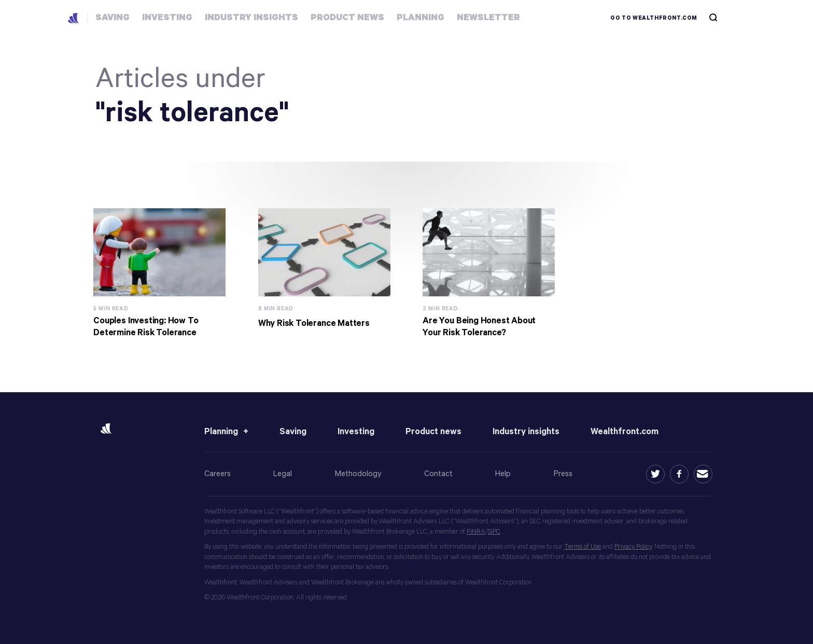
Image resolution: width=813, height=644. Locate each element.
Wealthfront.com (625, 432)
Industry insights (526, 432)
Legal (283, 474)
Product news (433, 432)
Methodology (358, 474)
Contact (438, 474)
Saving (293, 432)
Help (503, 474)
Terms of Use (583, 547)
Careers (218, 474)
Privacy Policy (633, 547)
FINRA (476, 532)
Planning (221, 432)
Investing (356, 432)
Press (563, 474)
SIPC (494, 532)
